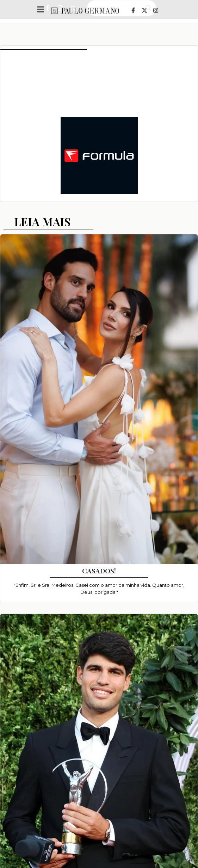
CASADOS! (99, 571)
